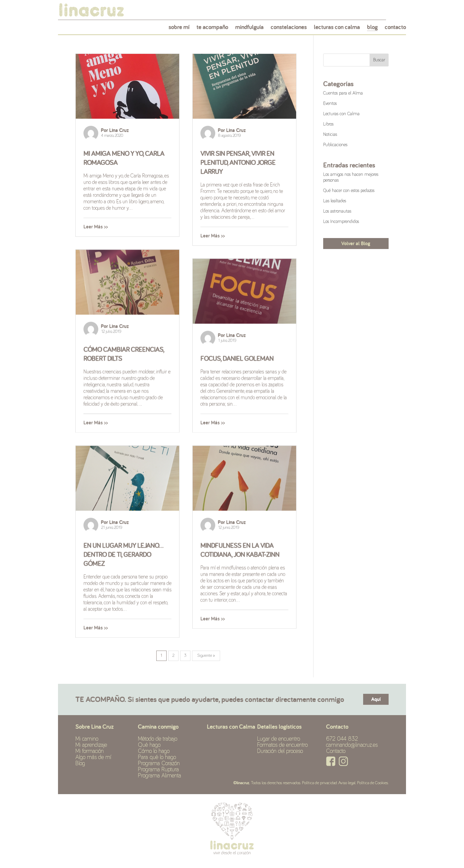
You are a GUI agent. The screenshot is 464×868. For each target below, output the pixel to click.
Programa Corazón (159, 763)
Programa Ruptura (158, 770)
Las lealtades (335, 201)
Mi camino (87, 739)
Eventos (330, 104)
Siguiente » (206, 656)
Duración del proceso (280, 751)
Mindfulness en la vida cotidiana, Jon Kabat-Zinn (240, 550)
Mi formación (90, 751)
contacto (395, 29)
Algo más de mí (93, 757)
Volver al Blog (356, 243)
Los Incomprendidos (341, 222)
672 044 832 (342, 739)
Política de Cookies (372, 783)
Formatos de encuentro (282, 745)
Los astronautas (337, 211)
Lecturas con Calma (341, 114)
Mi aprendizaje (91, 745)
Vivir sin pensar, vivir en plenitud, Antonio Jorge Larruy (238, 162)
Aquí (376, 699)
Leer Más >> (96, 227)
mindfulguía (249, 29)
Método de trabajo (158, 739)
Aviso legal (347, 783)
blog (372, 29)
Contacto (336, 751)
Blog (80, 763)
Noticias (330, 135)
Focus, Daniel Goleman (237, 358)
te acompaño (212, 29)
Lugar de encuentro (279, 739)
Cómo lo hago (154, 751)
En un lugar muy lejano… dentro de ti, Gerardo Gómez (123, 554)
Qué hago (149, 745)
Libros (328, 124)
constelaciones (289, 29)
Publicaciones (335, 145)
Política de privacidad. (320, 783)
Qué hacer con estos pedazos (349, 191)
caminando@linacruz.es (352, 745)
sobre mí (179, 29)
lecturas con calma (337, 29)
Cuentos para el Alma (343, 93)
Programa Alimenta (159, 776)
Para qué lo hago (157, 757)
